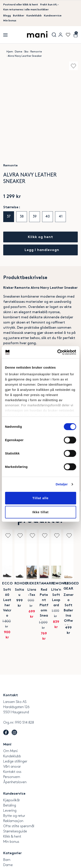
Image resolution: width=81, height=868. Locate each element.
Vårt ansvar (12, 729)
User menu (60, 35)
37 (9, 217)
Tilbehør (9, 848)
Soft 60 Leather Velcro (20, 593)
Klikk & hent (12, 799)
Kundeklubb (34, 16)
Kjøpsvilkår (12, 763)
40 (48, 217)
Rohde (59, 584)
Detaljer (62, 484)
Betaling (10, 768)
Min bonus (10, 21)
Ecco (20, 584)
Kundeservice (53, 16)
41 (61, 217)
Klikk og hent (40, 237)
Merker (9, 838)
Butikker (19, 16)
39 (35, 217)
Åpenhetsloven (15, 745)
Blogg (7, 16)
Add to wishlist (73, 66)
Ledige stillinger (15, 724)
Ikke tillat (40, 512)
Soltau (59, 590)
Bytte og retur (14, 778)
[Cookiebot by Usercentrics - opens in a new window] (58, 352)
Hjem (10, 52)
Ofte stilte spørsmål (19, 789)
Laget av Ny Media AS (59, 864)
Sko (26, 52)
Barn (7, 822)
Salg (6, 843)
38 (22, 217)
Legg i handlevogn (42, 250)
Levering (10, 773)
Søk (54, 35)
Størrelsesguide (15, 794)
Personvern (12, 739)
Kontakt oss (12, 734)
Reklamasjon (13, 784)
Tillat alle (40, 498)
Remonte (36, 52)
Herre (7, 833)
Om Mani (10, 714)
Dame (19, 52)
